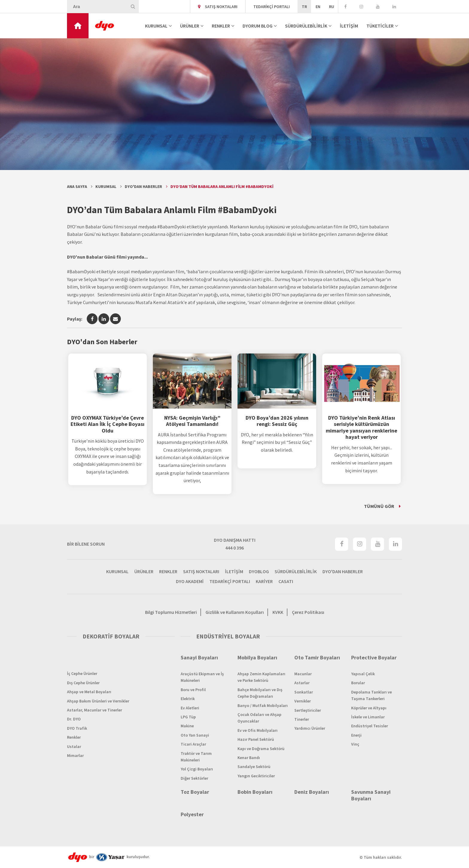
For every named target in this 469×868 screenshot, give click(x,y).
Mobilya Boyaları (257, 658)
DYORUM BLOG (258, 26)
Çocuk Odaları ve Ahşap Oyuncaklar (259, 718)
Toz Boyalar (195, 792)
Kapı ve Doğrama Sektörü (261, 749)
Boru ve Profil (193, 690)
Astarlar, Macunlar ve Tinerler (95, 710)
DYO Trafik (77, 728)
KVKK (278, 612)
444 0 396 (234, 548)
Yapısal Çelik (363, 674)
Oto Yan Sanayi (195, 735)
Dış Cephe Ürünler (83, 683)
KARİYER (264, 581)
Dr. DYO (74, 719)
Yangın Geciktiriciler (256, 776)
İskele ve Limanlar (368, 717)
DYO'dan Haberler (143, 186)
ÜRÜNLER (190, 26)
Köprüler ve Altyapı (369, 708)
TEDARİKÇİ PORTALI (272, 7)
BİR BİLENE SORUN (86, 544)
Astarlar (302, 683)
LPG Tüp (188, 717)
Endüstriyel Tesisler (370, 726)
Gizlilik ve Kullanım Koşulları (235, 612)
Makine (187, 726)
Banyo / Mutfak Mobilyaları (263, 705)
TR (304, 7)
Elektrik (188, 699)
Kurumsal (106, 186)
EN (318, 7)
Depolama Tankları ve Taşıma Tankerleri (371, 695)
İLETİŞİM (349, 26)
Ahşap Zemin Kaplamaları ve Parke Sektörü (261, 677)
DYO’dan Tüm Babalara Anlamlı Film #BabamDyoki (222, 186)
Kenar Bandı (249, 758)
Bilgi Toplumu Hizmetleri (171, 612)
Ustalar (74, 746)
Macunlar (303, 674)
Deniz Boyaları (312, 792)
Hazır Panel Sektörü (256, 739)
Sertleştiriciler (308, 710)
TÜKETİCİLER (380, 26)
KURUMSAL (156, 26)
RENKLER (221, 26)
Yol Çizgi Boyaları (197, 769)
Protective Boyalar (374, 658)
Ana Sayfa (77, 186)
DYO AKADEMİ (190, 581)
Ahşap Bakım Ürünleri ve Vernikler (98, 701)
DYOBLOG (259, 571)
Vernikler (303, 701)
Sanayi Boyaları (199, 658)
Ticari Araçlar (193, 744)
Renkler (74, 737)
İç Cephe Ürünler (82, 673)
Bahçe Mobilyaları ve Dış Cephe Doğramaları (260, 693)
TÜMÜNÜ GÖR (379, 506)
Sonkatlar (304, 692)
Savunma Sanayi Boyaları (371, 795)
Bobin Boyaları (255, 792)
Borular (358, 683)
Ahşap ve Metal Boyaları (89, 692)
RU (332, 7)
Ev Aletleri (190, 708)
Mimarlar (75, 755)
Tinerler (302, 719)
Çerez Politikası (308, 612)
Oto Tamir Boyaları (317, 658)
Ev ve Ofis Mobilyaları (258, 730)
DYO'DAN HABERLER (343, 571)
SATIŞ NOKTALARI (218, 7)
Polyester (192, 814)
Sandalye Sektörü (254, 767)
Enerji (356, 735)
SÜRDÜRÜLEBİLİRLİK (306, 26)
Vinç (355, 744)
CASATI (286, 581)
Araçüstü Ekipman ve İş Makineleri (202, 677)
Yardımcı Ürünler (310, 728)
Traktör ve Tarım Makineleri (196, 757)
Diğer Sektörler (194, 778)
